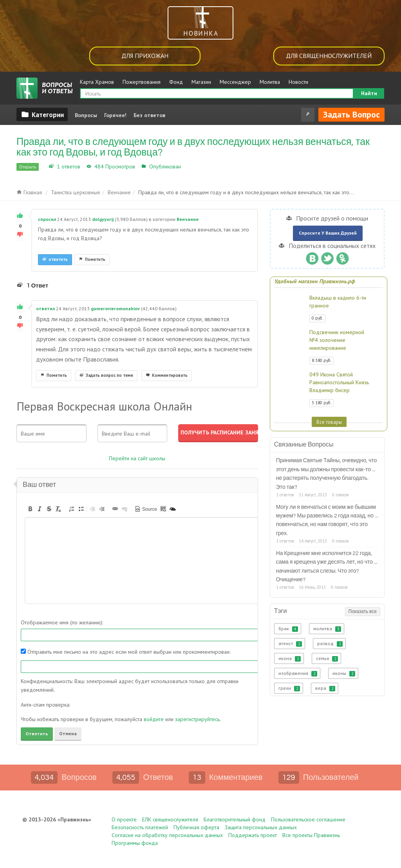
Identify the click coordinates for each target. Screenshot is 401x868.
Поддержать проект (253, 835)
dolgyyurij (103, 219)
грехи (289, 688)
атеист (290, 644)
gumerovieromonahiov (115, 308)
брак (288, 629)
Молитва (270, 82)
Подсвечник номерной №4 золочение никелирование (337, 340)
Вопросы (86, 115)
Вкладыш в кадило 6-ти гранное (338, 302)
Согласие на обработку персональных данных (167, 835)
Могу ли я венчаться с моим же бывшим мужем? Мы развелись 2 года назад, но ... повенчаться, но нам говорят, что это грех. (327, 520)
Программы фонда (135, 843)
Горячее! (115, 115)
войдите (154, 719)
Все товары (329, 422)
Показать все (363, 612)
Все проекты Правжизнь (311, 835)
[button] (30, 509)
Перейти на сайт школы (137, 458)
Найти (369, 93)
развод (330, 644)
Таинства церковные (76, 192)
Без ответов (149, 115)
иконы (344, 673)
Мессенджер (235, 82)
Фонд (176, 82)
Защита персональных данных (261, 827)
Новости (298, 82)
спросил (47, 219)
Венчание (195, 166)
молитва (327, 629)
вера (325, 688)
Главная (29, 192)
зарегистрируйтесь (197, 719)
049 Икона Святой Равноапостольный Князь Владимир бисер (339, 382)
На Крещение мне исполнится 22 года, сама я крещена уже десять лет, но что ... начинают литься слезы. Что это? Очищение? (327, 567)
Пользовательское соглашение (308, 819)
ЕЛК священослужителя (170, 819)
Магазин (201, 82)
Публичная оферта (196, 827)
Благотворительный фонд (235, 819)
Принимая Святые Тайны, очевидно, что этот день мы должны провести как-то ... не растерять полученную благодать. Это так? (327, 474)
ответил (45, 308)
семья (327, 658)
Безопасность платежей (140, 827)
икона (290, 658)
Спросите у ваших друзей (328, 233)
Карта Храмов (97, 82)
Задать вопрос (351, 114)
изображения (298, 673)
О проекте (124, 819)
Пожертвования (142, 82)
